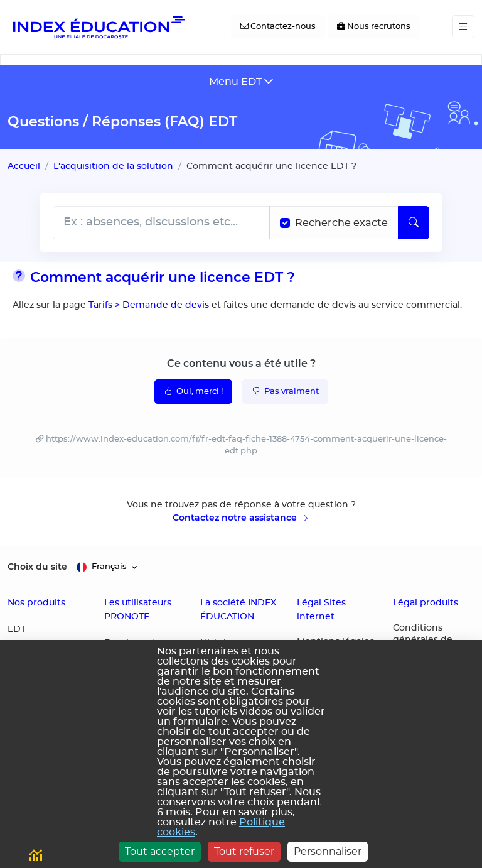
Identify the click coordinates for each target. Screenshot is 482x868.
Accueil (24, 166)
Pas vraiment (285, 391)
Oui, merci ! (193, 391)
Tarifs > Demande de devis (147, 305)
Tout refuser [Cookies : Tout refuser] (244, 851)
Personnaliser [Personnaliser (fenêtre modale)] (328, 851)
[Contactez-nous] (278, 27)
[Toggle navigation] (463, 27)
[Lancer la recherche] (414, 223)
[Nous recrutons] (374, 27)
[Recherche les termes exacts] (285, 223)
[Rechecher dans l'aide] (161, 223)
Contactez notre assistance (241, 518)
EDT (17, 629)
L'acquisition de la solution (113, 166)
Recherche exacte (341, 223)
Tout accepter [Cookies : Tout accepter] (160, 851)
